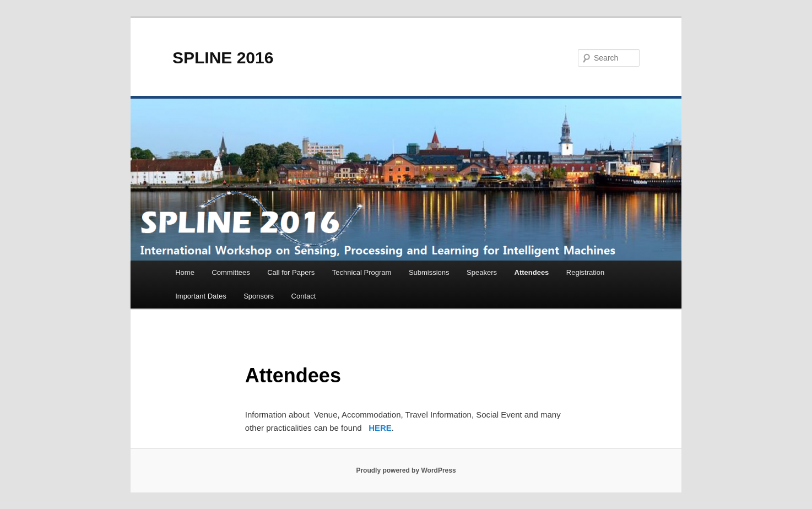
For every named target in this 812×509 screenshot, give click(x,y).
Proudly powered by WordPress (406, 470)
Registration (585, 272)
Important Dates (201, 296)
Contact (304, 296)
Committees (231, 272)
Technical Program (362, 272)
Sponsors (259, 296)
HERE (380, 428)
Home (185, 272)
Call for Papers (291, 272)
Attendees (532, 272)
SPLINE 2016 (223, 58)
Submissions (429, 272)
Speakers (482, 272)
